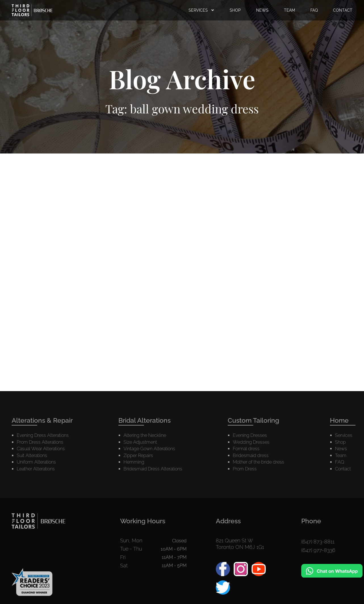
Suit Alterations (32, 425)
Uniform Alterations (36, 431)
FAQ (340, 431)
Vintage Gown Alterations (149, 418)
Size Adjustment (140, 411)
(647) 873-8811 (318, 510)
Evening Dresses (250, 405)
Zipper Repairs (138, 425)
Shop (340, 411)
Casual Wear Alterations (41, 418)
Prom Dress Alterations (40, 411)
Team (341, 425)
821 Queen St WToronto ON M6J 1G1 (240, 513)
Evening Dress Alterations (43, 405)
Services (344, 405)
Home (339, 390)
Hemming (134, 431)
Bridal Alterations (145, 390)
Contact (343, 438)
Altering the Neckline (145, 405)
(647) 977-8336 (318, 516)
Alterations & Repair (42, 390)
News (341, 418)
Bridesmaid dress (251, 425)
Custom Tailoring (253, 390)
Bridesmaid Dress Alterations (153, 438)
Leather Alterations (36, 438)
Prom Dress (245, 438)
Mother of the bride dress (259, 431)
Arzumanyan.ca (201, 596)
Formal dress (246, 418)
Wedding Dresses (251, 411)
